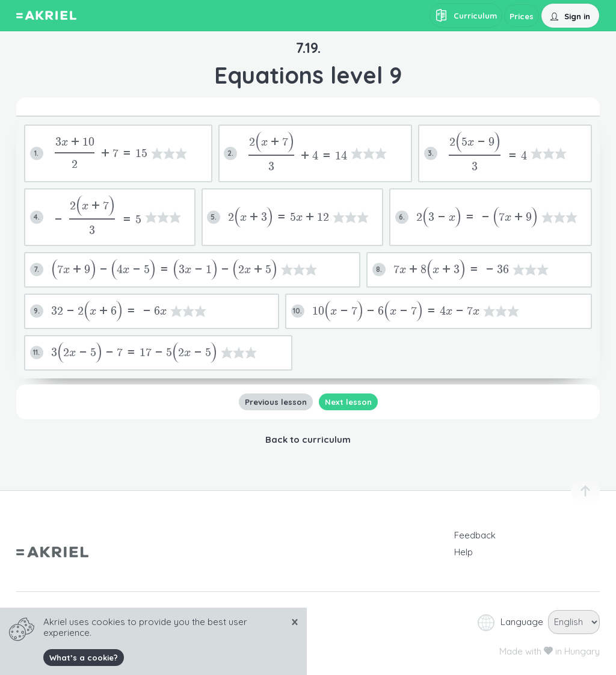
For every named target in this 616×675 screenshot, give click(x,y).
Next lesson (348, 402)
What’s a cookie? (84, 658)
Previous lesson (275, 402)
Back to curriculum (308, 439)
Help (464, 552)
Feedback (475, 535)
